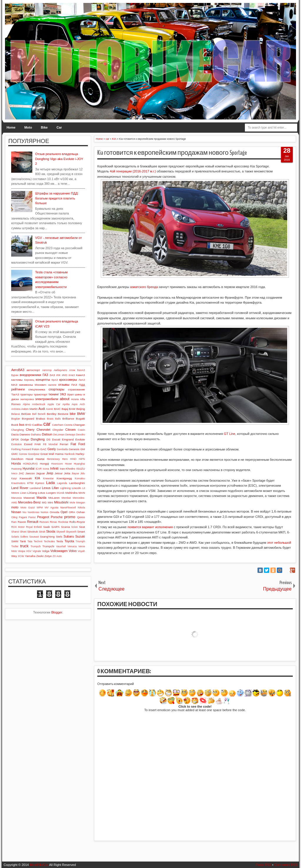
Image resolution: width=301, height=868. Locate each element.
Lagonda (62, 483)
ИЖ (58, 375)
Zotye (48, 556)
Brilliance (68, 419)
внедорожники (30, 375)
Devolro (81, 435)
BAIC (57, 409)
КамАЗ (81, 375)
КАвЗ (72, 375)
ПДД (82, 385)
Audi (42, 409)
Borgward (28, 419)
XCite (21, 556)
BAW (72, 409)
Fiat (73, 444)
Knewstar (48, 478)
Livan (23, 493)
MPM (40, 508)
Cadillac (37, 425)
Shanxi (15, 532)
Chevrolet (43, 430)
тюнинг (54, 394)
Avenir (50, 409)
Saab (47, 527)
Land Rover (20, 488)
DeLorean (59, 435)
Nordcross (34, 512)
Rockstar (63, 522)
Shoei (23, 532)
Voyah (81, 551)
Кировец (29, 380)
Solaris (15, 537)
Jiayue (75, 473)
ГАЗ (45, 375)
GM (83, 449)
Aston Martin (29, 409)
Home (11, 127)
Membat (66, 498)
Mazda (42, 498)
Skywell (61, 532)
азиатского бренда (144, 287)
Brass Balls (54, 419)
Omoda (54, 512)
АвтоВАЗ (18, 370)
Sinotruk (33, 532)
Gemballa (62, 449)
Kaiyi (14, 478)
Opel (64, 512)
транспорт (41, 394)
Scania (65, 527)
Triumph (80, 541)
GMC (15, 454)
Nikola (81, 508)
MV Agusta (52, 508)
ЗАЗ (52, 375)
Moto (28, 127)
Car (59, 127)
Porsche (57, 517)
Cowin (81, 430)
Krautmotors (18, 483)
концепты (43, 380)
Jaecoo (30, 473)
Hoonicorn (57, 464)
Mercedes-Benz (30, 502)
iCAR (39, 469)
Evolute (80, 439)
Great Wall (47, 454)
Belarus (16, 414)
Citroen (70, 430)
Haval (29, 459)
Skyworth (71, 532)
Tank (23, 541)
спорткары (56, 389)
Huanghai (79, 464)
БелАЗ (81, 370)
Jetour (59, 473)
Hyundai (29, 468)
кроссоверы (68, 380)
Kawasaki (26, 478)
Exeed (28, 444)
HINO (73, 459)
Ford (82, 444)
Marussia (16, 498)
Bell (35, 414)
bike (73, 414)
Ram (14, 522)
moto (15, 507)
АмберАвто (61, 370)
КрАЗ (55, 380)
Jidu (83, 473)
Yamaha (30, 556)
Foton (35, 449)
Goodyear (34, 454)
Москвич (40, 385)
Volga (46, 551)
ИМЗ (65, 375)
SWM (15, 541)
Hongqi (44, 464)
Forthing (16, 449)
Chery (30, 430)
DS (49, 439)
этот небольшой (279, 543)
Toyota (69, 541)
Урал (70, 394)
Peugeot (43, 517)
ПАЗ (74, 385)
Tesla (60, 541)
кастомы (17, 380)
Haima (60, 454)
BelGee (26, 414)
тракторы (26, 394)
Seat (82, 527)
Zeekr (40, 556)
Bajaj (65, 409)
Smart (81, 532)
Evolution (16, 444)
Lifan (55, 488)
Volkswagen (59, 551)
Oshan (81, 512)
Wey (14, 556)
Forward (26, 449)
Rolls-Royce (77, 522)
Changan (79, 425)
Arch (82, 404)
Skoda (51, 531)
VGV (29, 551)
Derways (70, 435)
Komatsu (80, 478)
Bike (44, 127)
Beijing (81, 409)
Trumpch (36, 546)
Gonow (23, 454)
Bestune (63, 414)
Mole (72, 503)
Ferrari (64, 444)
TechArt (38, 541)
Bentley (52, 414)
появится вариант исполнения (150, 527)
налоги (52, 385)
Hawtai (40, 459)
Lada (50, 483)
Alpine (26, 404)
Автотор (47, 370)
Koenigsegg (64, 478)
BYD (28, 425)
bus (22, 425)
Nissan (16, 512)
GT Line (230, 434)
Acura (75, 399)
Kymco (40, 483)
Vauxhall (61, 546)
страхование (76, 389)
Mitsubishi (61, 502)
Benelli (41, 414)
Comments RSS (286, 865)
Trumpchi (48, 546)
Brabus (40, 419)
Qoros (81, 517)
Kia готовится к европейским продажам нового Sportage (172, 153)
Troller (15, 546)
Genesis (74, 449)
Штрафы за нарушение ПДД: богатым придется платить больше (57, 198)
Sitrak (42, 532)
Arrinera (16, 409)
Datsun (47, 434)
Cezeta (68, 425)
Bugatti (80, 419)
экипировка (27, 399)
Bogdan (16, 419)
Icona (46, 469)
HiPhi (82, 459)
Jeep (50, 473)
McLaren (54, 498)
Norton (44, 512)
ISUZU (81, 469)
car (47, 424)
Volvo (73, 551)
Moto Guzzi (28, 508)
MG (44, 502)
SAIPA (55, 527)
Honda (16, 463)
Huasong (16, 469)
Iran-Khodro (67, 469)
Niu (25, 512)
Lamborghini (77, 483)
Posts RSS (264, 865)
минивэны (26, 385)
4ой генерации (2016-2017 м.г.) (133, 171)
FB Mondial (50, 444)
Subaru (69, 536)
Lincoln (76, 488)
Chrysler (58, 430)
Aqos (75, 404)
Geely (52, 449)
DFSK (15, 439)
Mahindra (71, 493)
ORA (72, 512)
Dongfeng (38, 439)
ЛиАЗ (82, 380)
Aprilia (66, 404)
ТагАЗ (15, 394)
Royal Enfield (34, 527)
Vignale (37, 551)
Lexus (46, 488)
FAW (38, 444)
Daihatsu (36, 435)
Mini (50, 502)
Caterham (58, 425)
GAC (43, 449)
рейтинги (18, 389)
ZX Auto (57, 556)
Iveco (14, 473)
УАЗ (63, 394)
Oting (14, 517)
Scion (74, 527)
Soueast (34, 537)
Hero (65, 459)
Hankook (70, 454)
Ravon (22, 522)
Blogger (57, 612)
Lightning (66, 488)
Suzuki (80, 536)
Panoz (32, 517)
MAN (82, 493)
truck (24, 546)
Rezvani (44, 522)
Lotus (41, 493)
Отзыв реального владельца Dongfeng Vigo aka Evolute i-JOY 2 (59, 159)
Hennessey (53, 459)
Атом (72, 370)
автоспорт (33, 370)
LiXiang (32, 493)
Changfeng (17, 430)
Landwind (35, 488)
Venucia (72, 546)
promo (70, 517)
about (65, 399)
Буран (15, 375)
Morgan (81, 503)
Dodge (25, 439)
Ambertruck (39, 404)
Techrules (49, 541)
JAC (21, 473)
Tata (30, 541)
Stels (59, 537)
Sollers (24, 537)
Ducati (56, 439)
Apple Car (54, 404)
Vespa (21, 551)
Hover (68, 464)
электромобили (47, 399)
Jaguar (41, 473)
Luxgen (51, 493)
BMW (81, 414)
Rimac (53, 522)
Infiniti (55, 468)
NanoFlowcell (68, 508)
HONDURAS (30, 464)
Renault (33, 522)
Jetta (67, 473)
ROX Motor (18, 527)
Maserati (29, 498)
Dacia (15, 434)
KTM (30, 483)
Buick (15, 425)
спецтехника (37, 389)
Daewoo (25, 434)
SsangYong (47, 537)
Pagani (23, 517)
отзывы (64, 385)
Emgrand (68, 439)
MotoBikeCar (39, 865)
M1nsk (61, 493)
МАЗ (14, 385)
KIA (38, 478)
